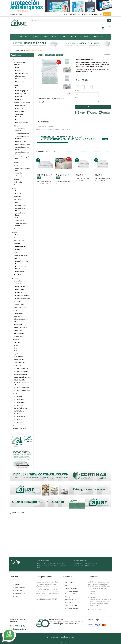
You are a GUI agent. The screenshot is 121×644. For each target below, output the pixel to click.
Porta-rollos (18, 200)
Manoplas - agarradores (21, 255)
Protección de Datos (71, 594)
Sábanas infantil (19, 313)
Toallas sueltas (20, 221)
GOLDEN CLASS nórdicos (21, 368)
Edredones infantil (19, 322)
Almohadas (18, 284)
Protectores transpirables (22, 298)
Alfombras (85, 37)
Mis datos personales (19, 593)
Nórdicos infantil (19, 336)
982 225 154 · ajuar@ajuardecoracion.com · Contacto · (82, 14)
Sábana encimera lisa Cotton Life (82, 179)
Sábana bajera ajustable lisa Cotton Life (102, 179)
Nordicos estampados (22, 123)
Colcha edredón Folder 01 (63, 182)
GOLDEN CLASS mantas (21, 374)
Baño (46, 37)
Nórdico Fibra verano (21, 117)
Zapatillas (17, 229)
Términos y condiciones (71, 591)
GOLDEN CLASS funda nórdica (23, 377)
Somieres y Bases (19, 304)
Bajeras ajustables (20, 141)
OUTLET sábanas (19, 411)
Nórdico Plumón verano (22, 120)
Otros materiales (19, 357)
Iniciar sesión (14, 14)
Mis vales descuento (19, 588)
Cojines (16, 165)
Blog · (101, 14)
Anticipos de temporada (20, 429)
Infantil (74, 37)
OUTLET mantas (19, 397)
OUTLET (15, 394)
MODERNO (17, 342)
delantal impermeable (21, 246)
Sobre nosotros (69, 582)
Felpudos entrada (19, 360)
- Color (77, 98)
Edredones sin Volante (22, 82)
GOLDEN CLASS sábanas (21, 371)
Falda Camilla (18, 182)
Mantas (16, 85)
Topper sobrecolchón (20, 307)
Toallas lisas (19, 218)
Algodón (17, 354)
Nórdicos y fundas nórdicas (22, 103)
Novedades (107, 14)
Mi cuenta (14, 577)
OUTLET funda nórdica (21, 408)
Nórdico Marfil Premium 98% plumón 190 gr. (44, 182)
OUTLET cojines (19, 422)
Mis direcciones (17, 590)
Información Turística (71, 605)
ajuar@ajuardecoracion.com (95, 612)
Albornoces (17, 191)
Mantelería (17, 258)
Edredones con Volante (22, 79)
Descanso (63, 37)
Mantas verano (19, 99)
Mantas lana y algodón (22, 91)
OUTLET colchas (19, 405)
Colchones (17, 301)
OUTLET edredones (20, 402)
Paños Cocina (18, 275)
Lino (15, 253)
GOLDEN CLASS (98, 37)
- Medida (77, 91)
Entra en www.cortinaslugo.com (61, 643)
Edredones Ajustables (21, 73)
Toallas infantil (18, 330)
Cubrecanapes (19, 114)
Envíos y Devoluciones (71, 588)
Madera (16, 351)
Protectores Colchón (21, 292)
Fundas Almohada (20, 287)
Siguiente (69, 93)
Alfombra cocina (19, 235)
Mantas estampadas (21, 88)
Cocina (54, 37)
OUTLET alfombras (19, 417)
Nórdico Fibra (19, 108)
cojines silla (19, 173)
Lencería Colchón (19, 281)
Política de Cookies (70, 600)
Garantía (67, 585)
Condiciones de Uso (58, 99)
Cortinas (17, 179)
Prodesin (72, 637)
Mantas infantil (18, 325)
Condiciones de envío (43, 99)
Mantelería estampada (21, 264)
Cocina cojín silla (19, 241)
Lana (16, 348)
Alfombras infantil (19, 333)
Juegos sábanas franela (22, 134)
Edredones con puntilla (22, 76)
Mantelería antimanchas (22, 261)
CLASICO (17, 345)
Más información (43, 122)
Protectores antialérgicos (22, 295)
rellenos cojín (19, 176)
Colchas (18, 70)
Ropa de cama (23, 37)
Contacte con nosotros (71, 608)
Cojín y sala (36, 37)
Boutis (17, 68)
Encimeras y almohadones (22, 144)
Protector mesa (20, 272)
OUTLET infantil (19, 420)
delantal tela (19, 249)
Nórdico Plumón (20, 111)
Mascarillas (16, 426)
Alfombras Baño (19, 194)
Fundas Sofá (18, 185)
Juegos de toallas (20, 205)
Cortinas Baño (18, 197)
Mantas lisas (19, 96)
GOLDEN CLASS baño (20, 380)
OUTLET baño (18, 414)
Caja (21, 14)
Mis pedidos (17, 585)
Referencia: (107, 55)
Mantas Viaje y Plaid (21, 94)
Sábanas (17, 126)
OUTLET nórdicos (19, 400)
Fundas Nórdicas (20, 105)
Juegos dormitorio (20, 362)
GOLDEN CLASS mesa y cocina (23, 391)
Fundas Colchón (20, 290)
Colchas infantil (19, 316)
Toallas (16, 203)
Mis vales (16, 596)
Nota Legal (40, 102)
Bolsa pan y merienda (20, 238)
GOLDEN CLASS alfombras (22, 388)
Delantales (17, 244)
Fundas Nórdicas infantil (21, 328)
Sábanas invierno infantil (21, 319)
